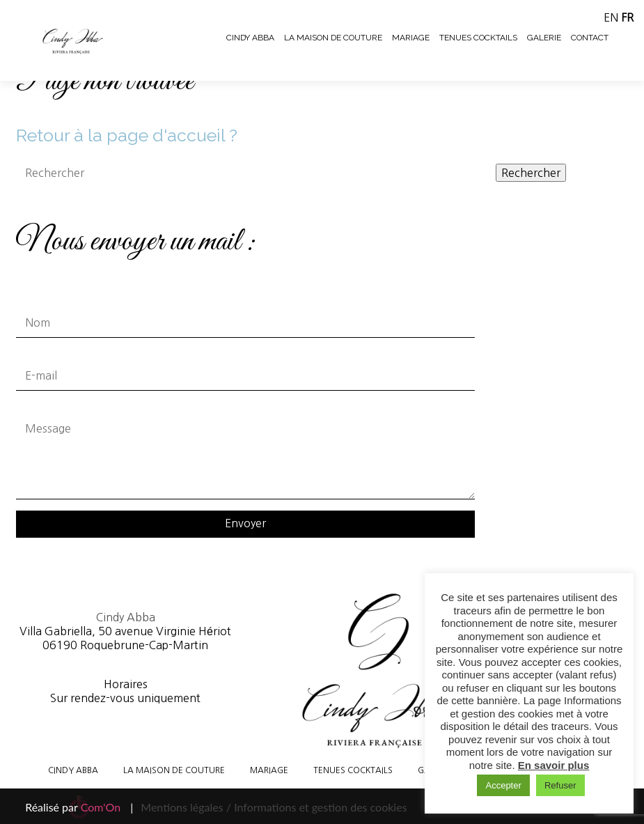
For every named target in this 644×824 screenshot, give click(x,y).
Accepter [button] (503, 785)
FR (627, 17)
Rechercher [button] (531, 173)
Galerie (544, 38)
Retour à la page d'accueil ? (127, 135)
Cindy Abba (250, 38)
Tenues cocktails (478, 38)
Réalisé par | (79, 807)
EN (611, 17)
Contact (590, 38)
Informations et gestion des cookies (320, 807)
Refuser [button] (560, 785)
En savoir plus (554, 765)
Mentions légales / (186, 807)
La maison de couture (333, 38)
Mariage (411, 38)
